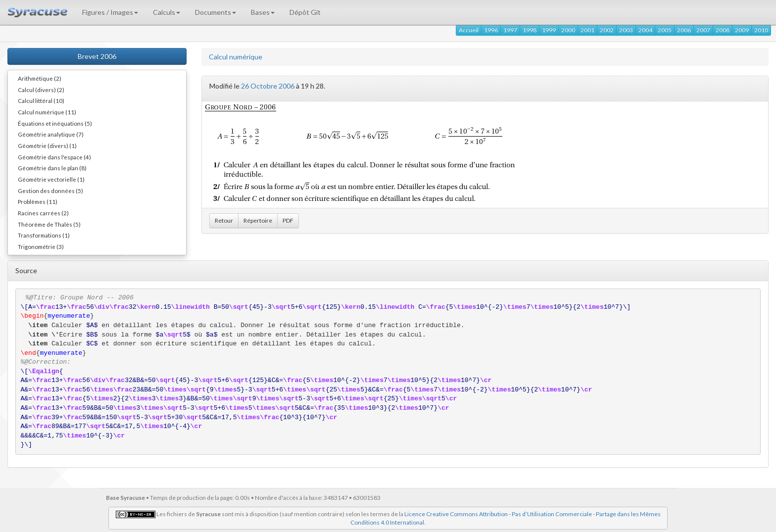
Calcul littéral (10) (41, 100)
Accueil (469, 30)
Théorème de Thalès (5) (49, 224)
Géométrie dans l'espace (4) (54, 157)
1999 (549, 30)
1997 (510, 30)
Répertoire (258, 220)
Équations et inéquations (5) (55, 123)
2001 (587, 30)
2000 (568, 30)
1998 (530, 30)
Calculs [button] (167, 12)
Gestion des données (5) (50, 191)
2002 (607, 30)
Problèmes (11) (38, 201)
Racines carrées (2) (43, 213)
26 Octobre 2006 (268, 86)
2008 (723, 30)
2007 (703, 30)
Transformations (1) (44, 235)
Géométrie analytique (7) (51, 134)
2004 (645, 30)
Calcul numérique (236, 57)
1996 (491, 30)
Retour (224, 220)
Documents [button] (216, 12)
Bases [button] (263, 12)
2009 (742, 30)
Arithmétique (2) (40, 78)
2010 (761, 30)
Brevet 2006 (97, 56)
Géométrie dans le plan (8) (52, 168)
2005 (665, 30)
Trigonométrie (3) (41, 246)
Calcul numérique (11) (47, 112)
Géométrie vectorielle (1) (51, 179)
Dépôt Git (305, 12)
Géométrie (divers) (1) (47, 145)
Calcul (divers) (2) (41, 90)
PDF (288, 220)
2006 (684, 30)
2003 (626, 30)
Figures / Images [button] (110, 12)
